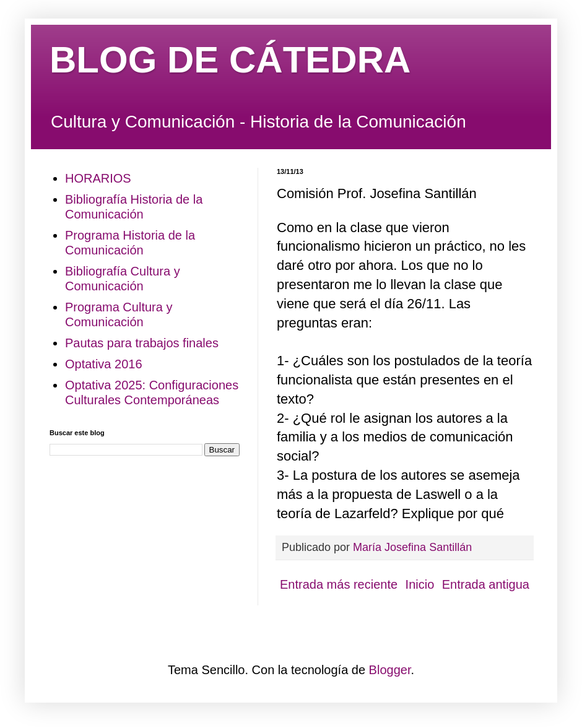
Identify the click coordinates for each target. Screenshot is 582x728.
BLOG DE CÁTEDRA (230, 60)
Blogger (390, 670)
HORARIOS (98, 178)
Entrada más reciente (339, 584)
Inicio (420, 584)
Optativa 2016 (104, 364)
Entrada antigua (486, 584)
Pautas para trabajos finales (142, 343)
